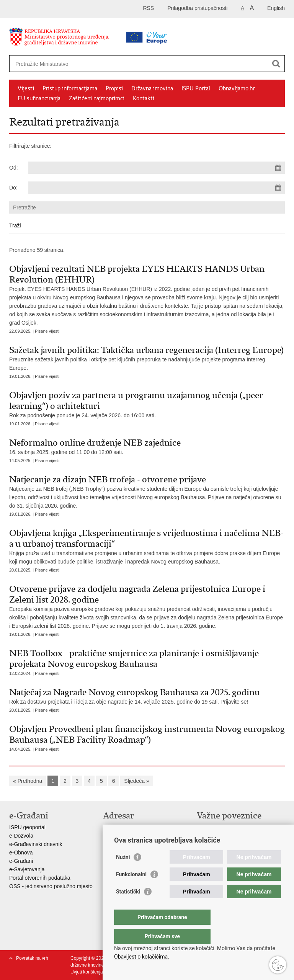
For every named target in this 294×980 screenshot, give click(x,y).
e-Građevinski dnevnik (36, 844)
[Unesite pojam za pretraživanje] (123, 64)
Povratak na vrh (32, 958)
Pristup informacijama (70, 88)
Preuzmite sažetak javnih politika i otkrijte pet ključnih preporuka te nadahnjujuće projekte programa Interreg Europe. (147, 358)
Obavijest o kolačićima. (142, 957)
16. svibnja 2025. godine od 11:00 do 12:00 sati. (147, 446)
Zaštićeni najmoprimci (97, 98)
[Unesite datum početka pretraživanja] (157, 168)
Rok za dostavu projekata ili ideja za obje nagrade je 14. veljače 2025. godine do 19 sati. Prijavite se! (147, 696)
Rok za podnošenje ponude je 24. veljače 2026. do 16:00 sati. (147, 404)
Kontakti (144, 98)
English (276, 8)
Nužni (123, 872)
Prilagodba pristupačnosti (197, 8)
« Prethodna (28, 781)
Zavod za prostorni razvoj (227, 836)
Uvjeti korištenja (87, 972)
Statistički (128, 907)
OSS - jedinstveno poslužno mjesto (51, 886)
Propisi (114, 88)
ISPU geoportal (27, 827)
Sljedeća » (136, 781)
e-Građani (21, 861)
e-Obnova (21, 853)
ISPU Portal (196, 88)
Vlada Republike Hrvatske (228, 827)
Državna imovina (152, 88)
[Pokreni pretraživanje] (276, 64)
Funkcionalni (131, 890)
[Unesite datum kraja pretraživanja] (157, 188)
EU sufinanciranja (39, 98)
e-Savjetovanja (27, 869)
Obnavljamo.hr (237, 88)
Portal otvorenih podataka (40, 878)
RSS (148, 8)
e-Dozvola (21, 836)
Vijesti (26, 88)
